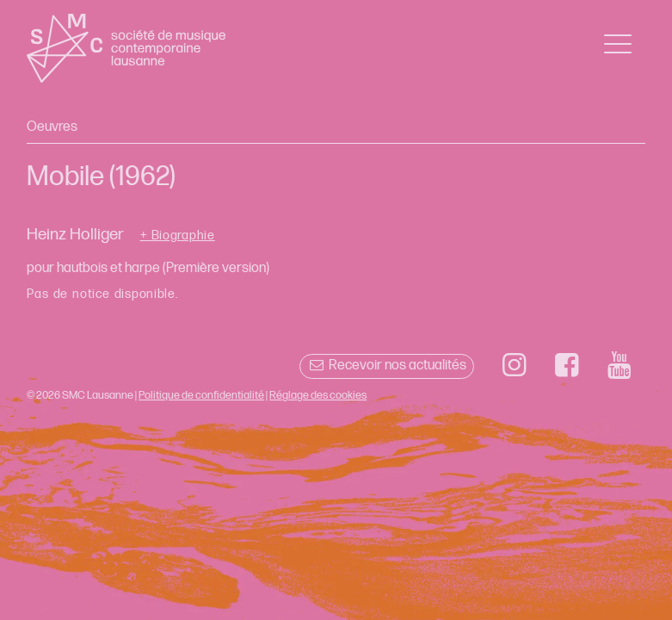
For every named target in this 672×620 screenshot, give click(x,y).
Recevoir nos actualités (387, 366)
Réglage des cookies (318, 395)
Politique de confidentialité (201, 395)
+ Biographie (178, 236)
